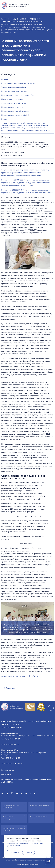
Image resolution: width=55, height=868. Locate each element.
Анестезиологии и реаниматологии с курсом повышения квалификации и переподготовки (22, 23)
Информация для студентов (12, 107)
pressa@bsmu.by (16, 763)
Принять (29, 852)
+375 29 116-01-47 (12, 739)
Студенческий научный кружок (14, 103)
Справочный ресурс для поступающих (11, 806)
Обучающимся (19, 19)
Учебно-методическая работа (14, 87)
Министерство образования (40, 805)
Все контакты (8, 770)
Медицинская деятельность (12, 99)
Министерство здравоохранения (9, 818)
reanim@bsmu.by (16, 155)
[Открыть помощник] (48, 861)
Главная (5, 19)
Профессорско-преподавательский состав (18, 83)
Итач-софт (35, 865)
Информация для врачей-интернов (15, 111)
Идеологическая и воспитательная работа (18, 95)
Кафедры (34, 19)
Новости (5, 119)
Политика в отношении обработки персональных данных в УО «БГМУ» (27, 781)
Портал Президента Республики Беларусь (14, 829)
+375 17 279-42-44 (12, 758)
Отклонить (14, 852)
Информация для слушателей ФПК (15, 115)
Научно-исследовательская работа (15, 91)
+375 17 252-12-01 (12, 724)
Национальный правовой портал (39, 818)
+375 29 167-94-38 (17, 152)
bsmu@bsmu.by (16, 727)
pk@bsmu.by (14, 744)
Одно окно (6, 775)
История (5, 79)
